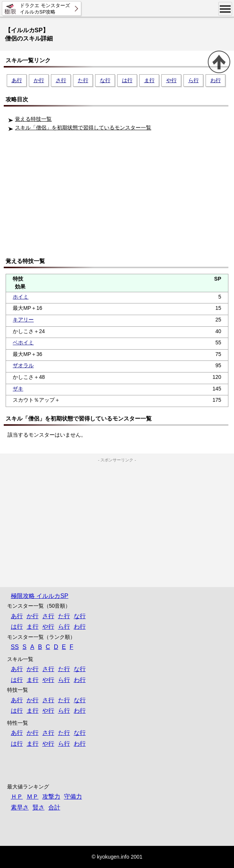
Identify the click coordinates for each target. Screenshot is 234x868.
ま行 (149, 80)
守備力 (73, 797)
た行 (83, 80)
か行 (39, 80)
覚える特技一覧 (33, 119)
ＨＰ (17, 797)
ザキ (18, 389)
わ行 (216, 80)
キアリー (23, 320)
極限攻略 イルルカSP (40, 596)
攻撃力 (51, 797)
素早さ (20, 807)
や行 (171, 80)
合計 (54, 807)
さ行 (61, 80)
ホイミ (21, 297)
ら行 (194, 80)
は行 (127, 80)
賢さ (39, 807)
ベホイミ (23, 342)
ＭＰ (33, 797)
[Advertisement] (119, 197)
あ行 (17, 80)
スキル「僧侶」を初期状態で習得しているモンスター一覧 (83, 128)
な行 (105, 80)
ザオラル (23, 365)
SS (15, 647)
